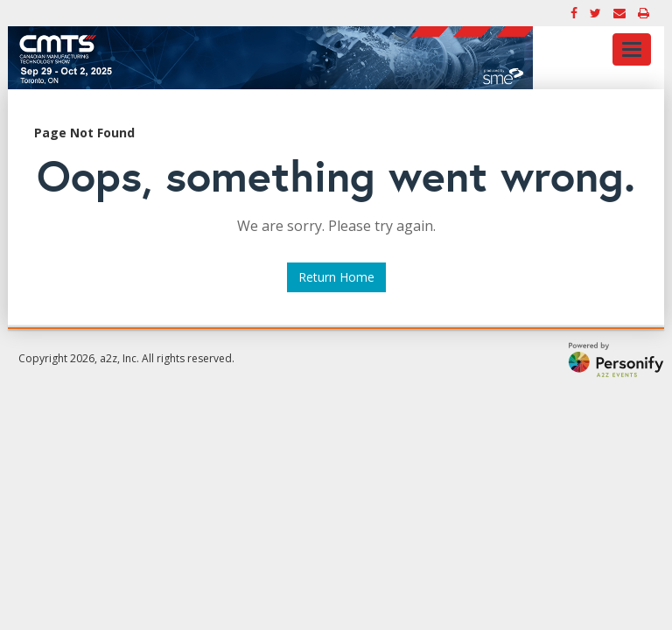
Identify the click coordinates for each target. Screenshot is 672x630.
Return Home (336, 277)
